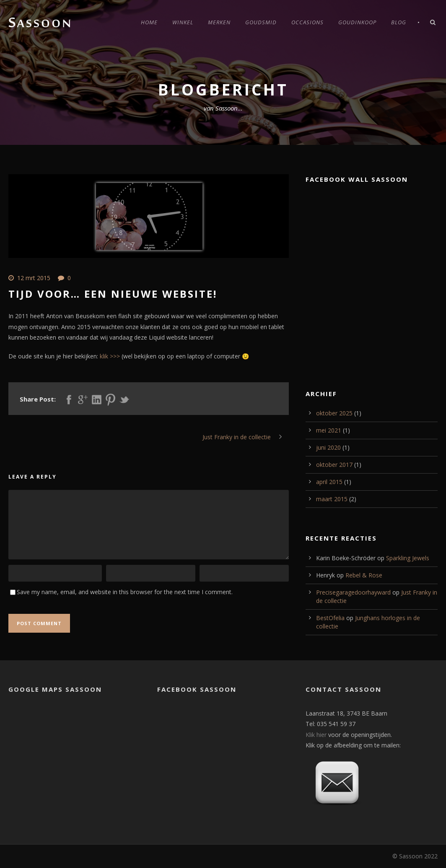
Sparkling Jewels (408, 558)
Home (149, 22)
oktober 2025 (334, 413)
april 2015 (329, 482)
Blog (399, 22)
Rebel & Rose (364, 575)
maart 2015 (332, 499)
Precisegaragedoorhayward (353, 592)
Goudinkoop (357, 22)
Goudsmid (261, 22)
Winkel (183, 22)
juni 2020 (328, 447)
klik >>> (111, 356)
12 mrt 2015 (34, 278)
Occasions (307, 22)
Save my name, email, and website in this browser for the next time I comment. (125, 592)
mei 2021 (329, 430)
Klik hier (316, 735)
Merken (219, 22)
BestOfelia (330, 618)
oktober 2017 (334, 465)
